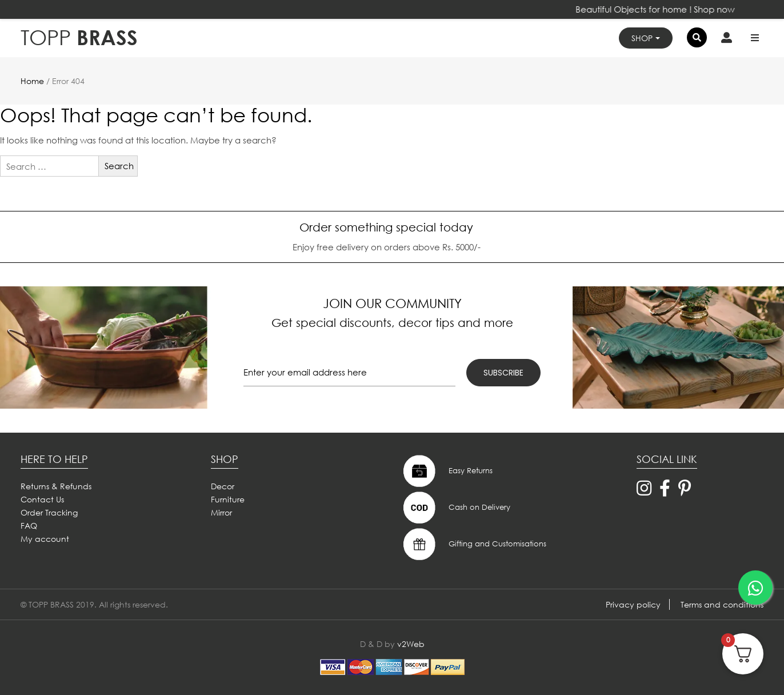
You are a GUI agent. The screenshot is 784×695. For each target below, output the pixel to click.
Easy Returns (447, 471)
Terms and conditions (722, 604)
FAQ (29, 526)
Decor (223, 486)
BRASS (79, 37)
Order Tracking (49, 512)
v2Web (411, 644)
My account (45, 539)
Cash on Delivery (455, 508)
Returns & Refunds (56, 486)
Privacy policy (633, 604)
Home (32, 81)
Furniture (228, 499)
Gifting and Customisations (473, 544)
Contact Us (42, 499)
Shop (642, 38)
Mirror (221, 512)
